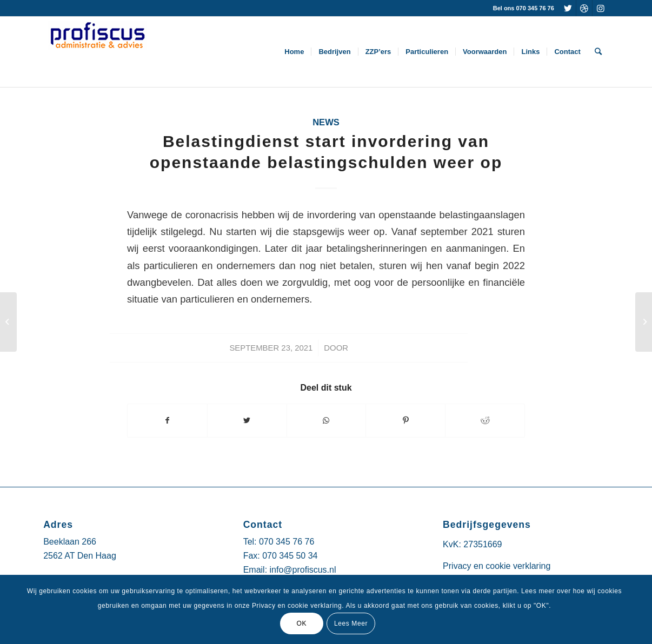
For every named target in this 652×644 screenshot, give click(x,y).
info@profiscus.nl (303, 570)
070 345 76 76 (287, 542)
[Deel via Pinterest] (405, 421)
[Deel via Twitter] (247, 421)
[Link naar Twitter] (568, 8)
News (326, 122)
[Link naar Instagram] (601, 8)
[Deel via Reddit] (485, 421)
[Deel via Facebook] (167, 421)
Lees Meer (351, 623)
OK (301, 623)
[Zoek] (598, 52)
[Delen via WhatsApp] (327, 421)
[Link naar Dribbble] (584, 8)
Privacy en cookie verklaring (497, 566)
